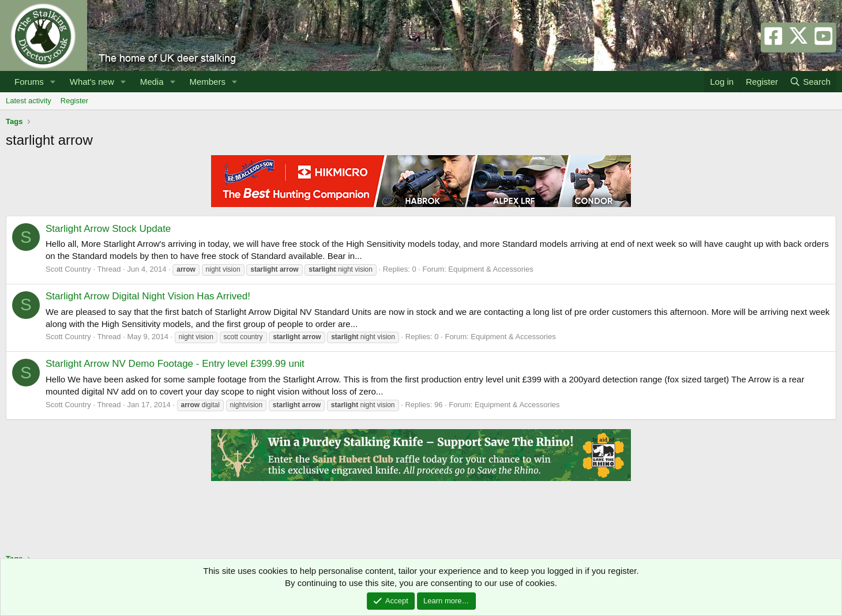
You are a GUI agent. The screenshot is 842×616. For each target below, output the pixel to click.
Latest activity (29, 101)
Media (152, 82)
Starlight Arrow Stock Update (108, 229)
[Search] (810, 82)
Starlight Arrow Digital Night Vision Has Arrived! (148, 296)
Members (207, 82)
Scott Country (68, 269)
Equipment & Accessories (490, 269)
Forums (29, 82)
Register (74, 101)
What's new (92, 82)
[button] (53, 82)
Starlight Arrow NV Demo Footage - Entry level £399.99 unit (175, 364)
